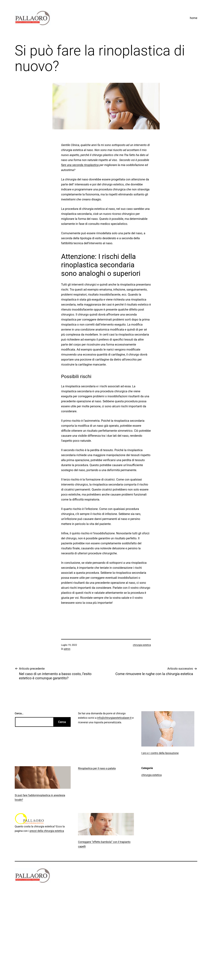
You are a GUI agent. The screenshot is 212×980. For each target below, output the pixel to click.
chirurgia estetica (142, 645)
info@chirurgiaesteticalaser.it (114, 718)
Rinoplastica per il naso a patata (97, 768)
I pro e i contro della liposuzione (160, 753)
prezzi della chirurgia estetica (47, 831)
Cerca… (19, 713)
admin (67, 649)
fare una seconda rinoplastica (80, 165)
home (194, 18)
